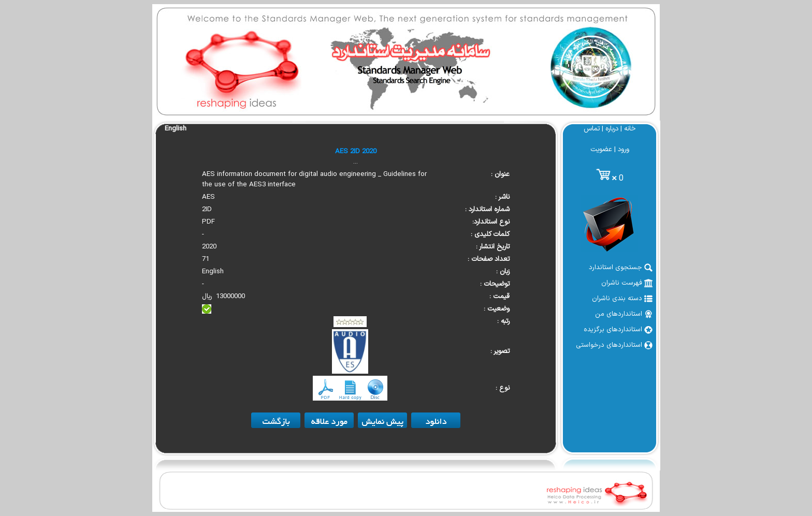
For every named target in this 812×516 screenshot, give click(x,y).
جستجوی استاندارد (621, 268)
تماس (592, 129)
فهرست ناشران (627, 283)
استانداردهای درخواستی (614, 345)
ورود (624, 150)
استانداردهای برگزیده (618, 330)
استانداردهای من (624, 314)
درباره (612, 129)
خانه (630, 129)
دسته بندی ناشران (622, 299)
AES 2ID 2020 (356, 152)
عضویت (601, 150)
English (176, 129)
